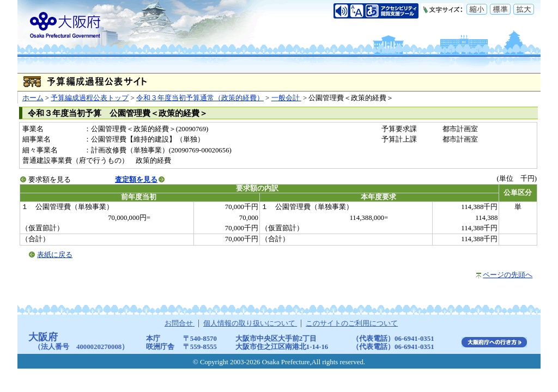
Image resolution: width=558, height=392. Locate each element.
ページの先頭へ (508, 275)
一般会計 (286, 98)
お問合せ (180, 323)
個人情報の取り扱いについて (250, 323)
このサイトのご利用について (352, 323)
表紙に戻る (55, 255)
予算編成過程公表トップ (90, 98)
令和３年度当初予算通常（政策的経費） (200, 98)
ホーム (33, 98)
